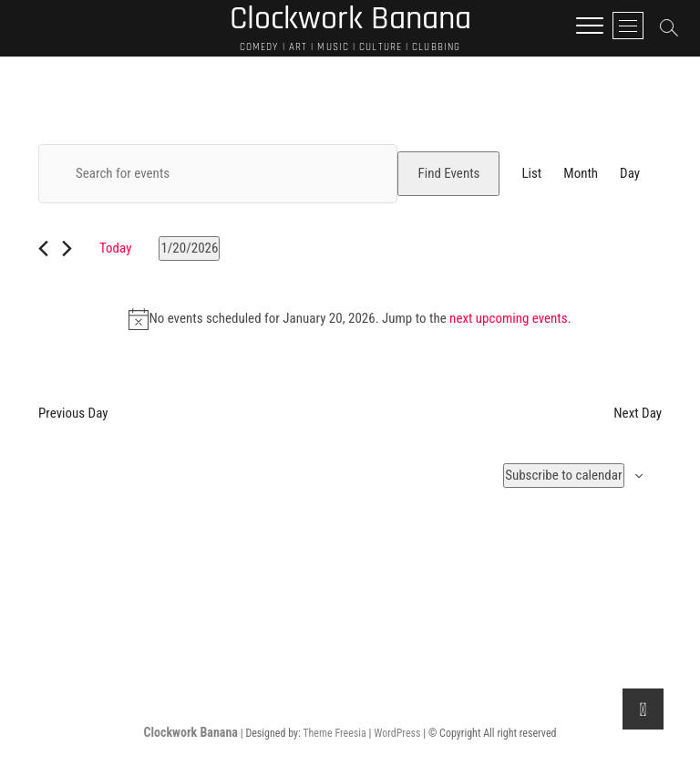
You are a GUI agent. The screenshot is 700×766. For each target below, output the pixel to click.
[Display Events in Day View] (630, 174)
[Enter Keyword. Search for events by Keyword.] (218, 174)
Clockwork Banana (191, 732)
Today (115, 248)
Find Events (448, 173)
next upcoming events (509, 318)
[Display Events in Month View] (581, 174)
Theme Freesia (334, 733)
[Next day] (67, 248)
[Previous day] (43, 248)
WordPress (397, 733)
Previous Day (73, 413)
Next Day (638, 413)
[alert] (350, 319)
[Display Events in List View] (531, 174)
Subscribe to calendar (563, 475)
